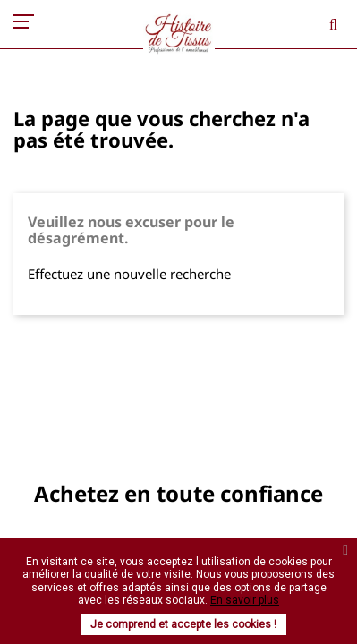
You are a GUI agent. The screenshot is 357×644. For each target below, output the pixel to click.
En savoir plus (245, 600)
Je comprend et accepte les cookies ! (183, 624)
